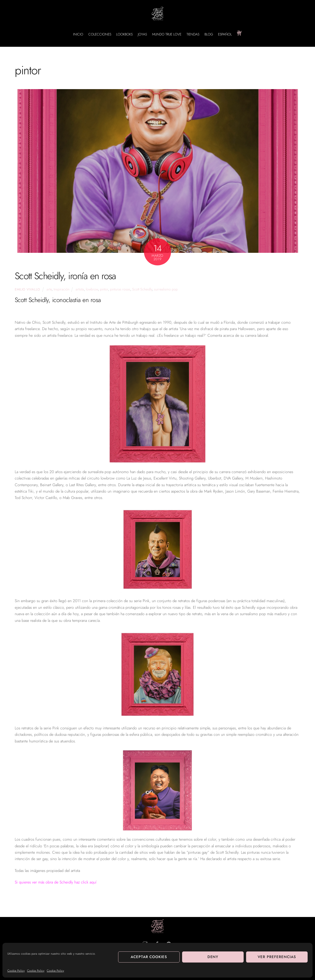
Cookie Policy (16, 971)
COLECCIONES (100, 34)
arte (49, 289)
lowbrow (92, 289)
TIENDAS (193, 34)
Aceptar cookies (149, 957)
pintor (104, 289)
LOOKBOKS (124, 34)
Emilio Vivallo (27, 289)
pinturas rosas (120, 289)
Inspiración (62, 289)
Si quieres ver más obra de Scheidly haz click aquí (56, 882)
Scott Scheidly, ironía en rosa (65, 276)
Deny (213, 957)
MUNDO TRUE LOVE (167, 34)
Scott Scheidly (142, 289)
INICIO (78, 34)
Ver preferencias (277, 957)
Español (225, 34)
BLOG (209, 34)
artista (80, 289)
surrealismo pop (166, 289)
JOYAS (142, 34)
